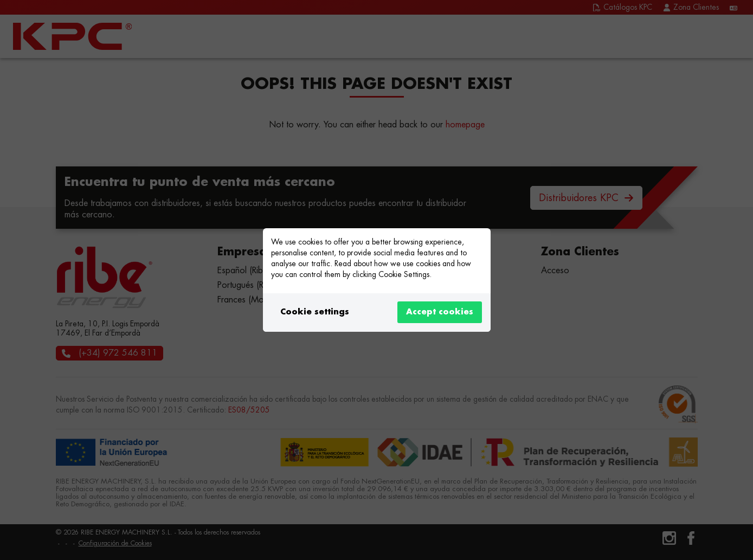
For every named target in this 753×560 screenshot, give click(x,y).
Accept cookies (440, 312)
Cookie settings (315, 312)
